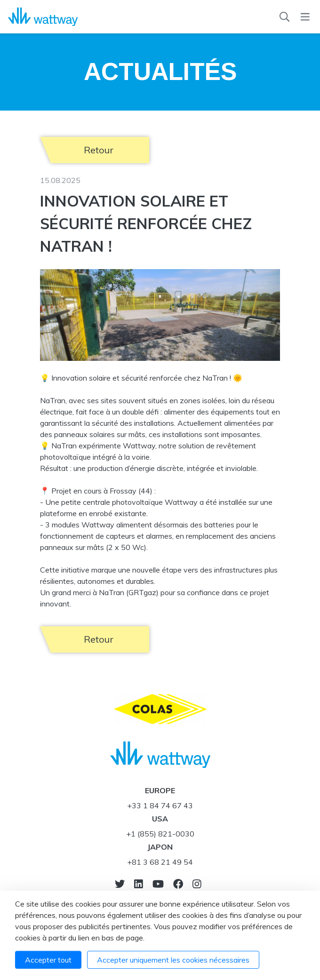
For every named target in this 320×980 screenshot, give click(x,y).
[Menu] (305, 17)
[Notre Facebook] (178, 884)
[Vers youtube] (158, 884)
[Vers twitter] (120, 884)
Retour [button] (99, 150)
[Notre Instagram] (197, 884)
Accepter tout (48, 960)
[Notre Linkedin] (139, 884)
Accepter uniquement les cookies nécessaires (173, 960)
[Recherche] (284, 17)
